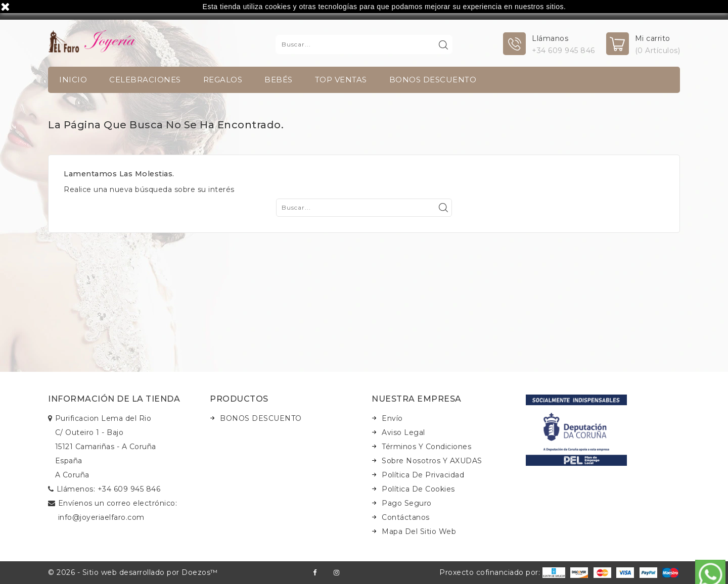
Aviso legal (403, 432)
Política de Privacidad (423, 475)
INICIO (73, 80)
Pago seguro (407, 503)
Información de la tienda (114, 399)
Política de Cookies (418, 489)
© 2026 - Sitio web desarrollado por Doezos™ (133, 572)
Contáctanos (406, 517)
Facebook (315, 573)
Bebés (279, 80)
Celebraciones (145, 80)
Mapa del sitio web (419, 531)
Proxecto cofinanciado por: (502, 572)
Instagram (336, 573)
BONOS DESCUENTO (433, 80)
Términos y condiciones (426, 447)
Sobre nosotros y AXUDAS (432, 461)
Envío (392, 418)
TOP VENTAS (341, 80)
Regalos (223, 80)
